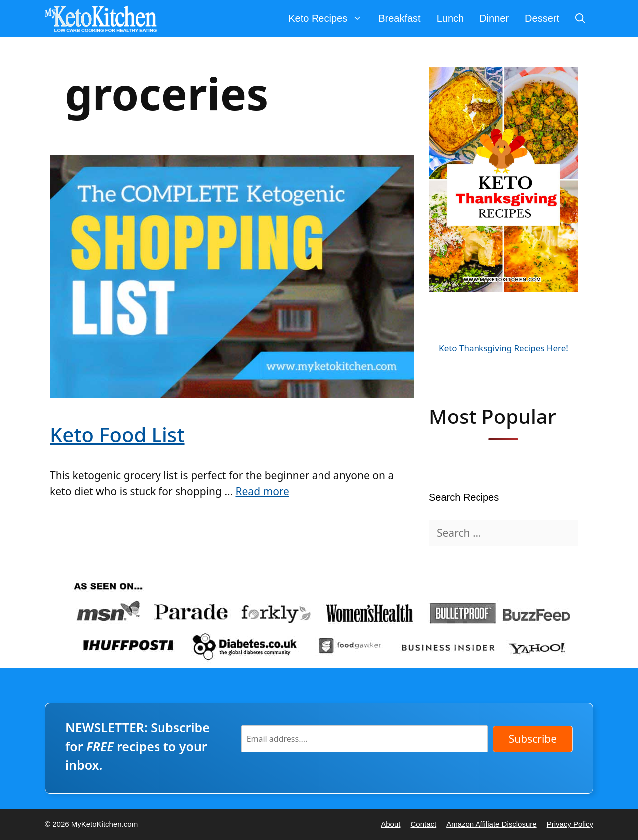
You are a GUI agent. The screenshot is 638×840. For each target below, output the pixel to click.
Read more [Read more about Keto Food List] (262, 491)
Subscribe (533, 739)
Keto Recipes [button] (329, 19)
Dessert (542, 18)
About (391, 824)
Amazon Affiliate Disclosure (491, 824)
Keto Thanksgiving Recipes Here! (503, 348)
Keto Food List (117, 435)
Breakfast (399, 18)
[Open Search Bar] (580, 19)
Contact (423, 824)
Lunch (450, 18)
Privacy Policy (570, 824)
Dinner (494, 18)
